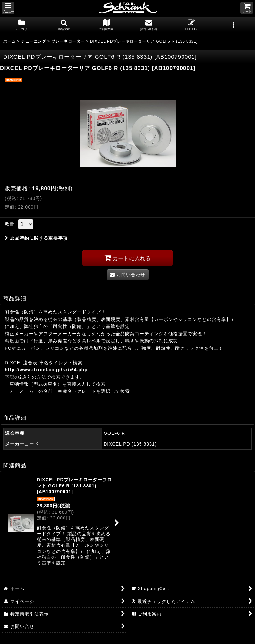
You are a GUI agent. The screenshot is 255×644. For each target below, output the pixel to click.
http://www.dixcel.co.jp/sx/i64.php (46, 370)
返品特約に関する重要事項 (36, 238)
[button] (8, 8)
